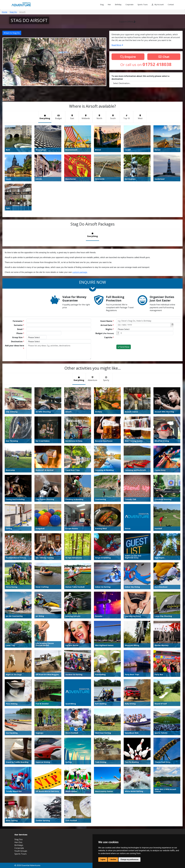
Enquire (128, 57)
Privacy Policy (153, 812)
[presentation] (135, 340)
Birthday (118, 5)
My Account (158, 5)
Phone (20, 333)
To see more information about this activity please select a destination (140, 77)
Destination (18, 341)
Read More (117, 45)
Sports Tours (143, 5)
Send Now (124, 347)
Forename (18, 321)
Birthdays (19, 792)
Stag (102, 5)
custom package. (80, 272)
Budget (105, 333)
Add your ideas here (15, 347)
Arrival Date (107, 325)
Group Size (18, 337)
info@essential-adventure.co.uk (157, 796)
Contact (171, 5)
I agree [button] (103, 859)
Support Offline (128, 22)
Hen (109, 5)
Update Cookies (165, 812)
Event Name (107, 321)
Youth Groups (21, 798)
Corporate (129, 5)
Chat (164, 57)
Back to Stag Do (12, 33)
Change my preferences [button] (129, 859)
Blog (129, 812)
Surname (19, 325)
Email (21, 329)
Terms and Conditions (139, 812)
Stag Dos (19, 786)
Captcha (109, 337)
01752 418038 (164, 800)
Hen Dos (18, 789)
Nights (110, 329)
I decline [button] (113, 859)
